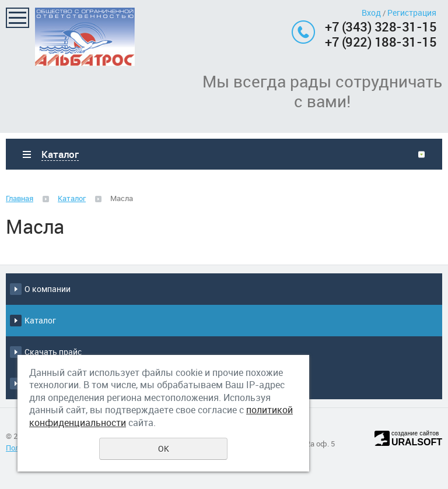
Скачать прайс (53, 352)
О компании (48, 289)
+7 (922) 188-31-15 (381, 42)
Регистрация (412, 13)
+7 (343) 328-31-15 (381, 27)
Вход (371, 13)
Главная (20, 198)
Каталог (72, 198)
